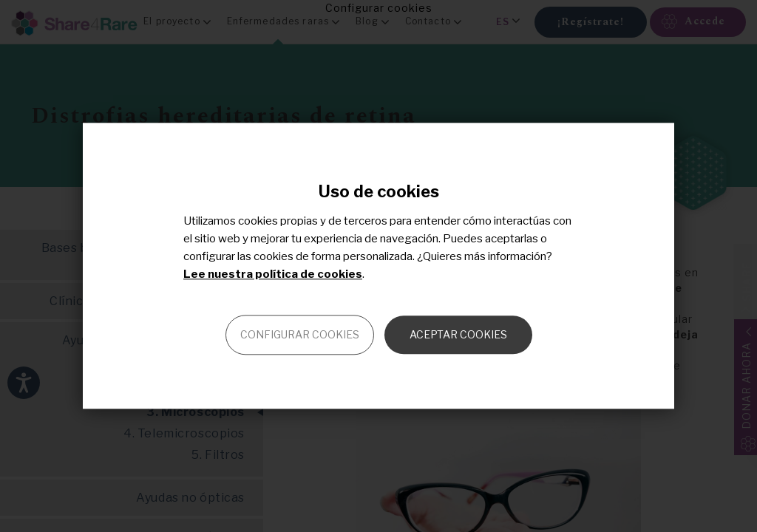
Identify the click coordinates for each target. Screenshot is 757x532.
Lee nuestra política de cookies (273, 275)
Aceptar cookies (458, 335)
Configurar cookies (300, 335)
